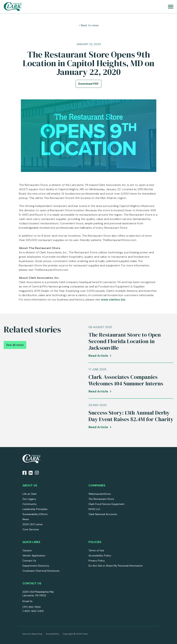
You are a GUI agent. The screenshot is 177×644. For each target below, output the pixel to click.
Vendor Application (34, 555)
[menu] (171, 7)
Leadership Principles (35, 509)
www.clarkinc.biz (113, 300)
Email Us (27, 601)
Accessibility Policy (100, 555)
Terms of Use (96, 550)
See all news (15, 345)
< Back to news (89, 25)
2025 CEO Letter (33, 524)
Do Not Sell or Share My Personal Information (116, 566)
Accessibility (52, 634)
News (26, 519)
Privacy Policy (97, 561)
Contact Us (29, 561)
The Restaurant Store (101, 499)
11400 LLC (94, 509)
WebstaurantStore (100, 494)
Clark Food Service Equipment (107, 504)
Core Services (31, 529)
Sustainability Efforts (35, 514)
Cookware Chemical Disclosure (41, 571)
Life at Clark (30, 494)
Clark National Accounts (103, 514)
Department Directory (36, 566)
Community (30, 504)
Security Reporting (32, 634)
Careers (27, 550)
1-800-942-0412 (33, 611)
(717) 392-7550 (32, 607)
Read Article (98, 356)
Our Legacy (29, 499)
